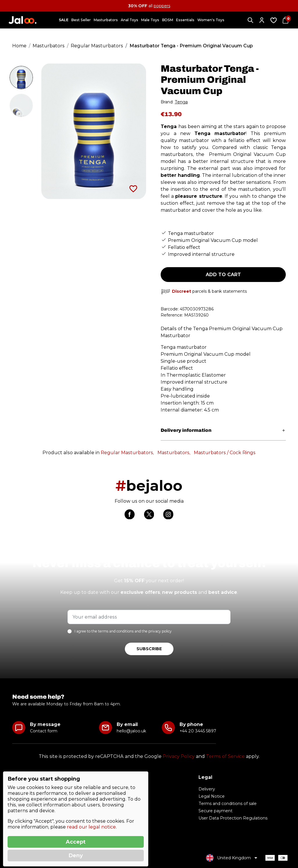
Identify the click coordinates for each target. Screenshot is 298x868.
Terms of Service (225, 756)
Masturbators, (174, 453)
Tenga (181, 102)
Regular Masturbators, (127, 453)
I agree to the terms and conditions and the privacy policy (123, 631)
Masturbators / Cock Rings (225, 453)
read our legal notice (91, 827)
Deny (76, 856)
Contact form (44, 731)
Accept (76, 842)
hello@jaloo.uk (131, 731)
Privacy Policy (179, 756)
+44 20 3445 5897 (198, 731)
